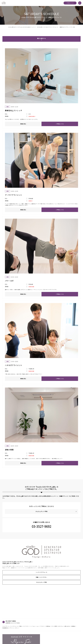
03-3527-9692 (41, 526)
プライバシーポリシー (14, 628)
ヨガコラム (61, 626)
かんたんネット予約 (41, 582)
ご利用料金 (48, 626)
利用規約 (73, 626)
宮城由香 (31, 198)
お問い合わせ (67, 626)
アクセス (42, 626)
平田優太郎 (31, 369)
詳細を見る (23, 124)
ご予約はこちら (70, 3)
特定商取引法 (5, 628)
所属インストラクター (42, 577)
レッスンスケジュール (42, 572)
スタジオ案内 (54, 626)
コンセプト (5, 626)
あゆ (30, 114)
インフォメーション (35, 626)
